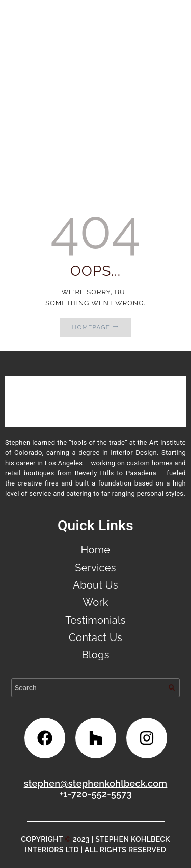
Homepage (91, 327)
